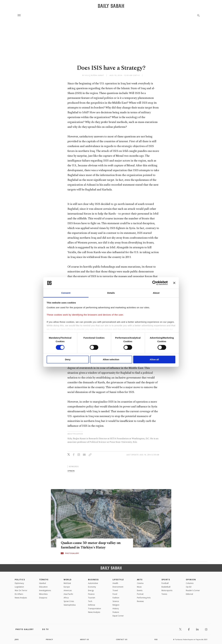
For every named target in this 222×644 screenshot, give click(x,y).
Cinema (140, 583)
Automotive (93, 583)
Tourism (92, 598)
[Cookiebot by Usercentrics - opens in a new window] (154, 283)
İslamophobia (70, 605)
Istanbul (43, 583)
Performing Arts (144, 598)
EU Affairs (19, 594)
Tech (90, 601)
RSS (156, 639)
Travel (115, 590)
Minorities (43, 594)
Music (139, 587)
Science (116, 601)
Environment (118, 587)
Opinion (191, 580)
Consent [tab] (66, 293)
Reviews (140, 601)
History (116, 609)
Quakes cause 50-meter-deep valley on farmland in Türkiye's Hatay (92, 545)
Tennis (164, 594)
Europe (67, 587)
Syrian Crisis (69, 601)
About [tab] (156, 293)
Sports (166, 580)
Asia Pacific (68, 594)
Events (140, 590)
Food (115, 594)
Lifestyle (118, 580)
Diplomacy (19, 583)
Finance (91, 594)
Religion (116, 605)
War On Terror (21, 590)
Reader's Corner (193, 590)
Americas (68, 590)
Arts (140, 580)
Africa (66, 598)
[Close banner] (174, 283)
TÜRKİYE (44, 580)
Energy (91, 590)
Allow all (154, 359)
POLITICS (20, 580)
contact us (122, 639)
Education (43, 587)
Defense (92, 605)
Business (93, 580)
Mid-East (67, 583)
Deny (68, 359)
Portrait (140, 594)
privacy (49, 639)
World (68, 580)
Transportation (95, 609)
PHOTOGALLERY (72, 553)
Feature (116, 612)
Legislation (19, 587)
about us (85, 639)
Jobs (17, 639)
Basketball (166, 587)
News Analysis (21, 598)
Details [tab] (111, 293)
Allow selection (111, 359)
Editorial (189, 594)
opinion (71, 471)
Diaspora (43, 598)
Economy (92, 587)
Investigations (45, 590)
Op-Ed (189, 587)
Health (115, 583)
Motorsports (167, 590)
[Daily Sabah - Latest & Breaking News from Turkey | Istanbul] (111, 6)
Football (165, 583)
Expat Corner (118, 616)
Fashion (116, 598)
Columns (190, 583)
